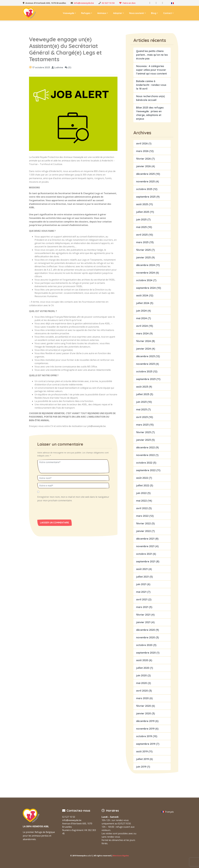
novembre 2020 (146, 637)
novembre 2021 (145, 546)
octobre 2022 (144, 463)
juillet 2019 (142, 759)
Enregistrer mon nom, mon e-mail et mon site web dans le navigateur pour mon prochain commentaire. (73, 499)
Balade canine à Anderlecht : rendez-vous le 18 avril (151, 85)
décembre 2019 (145, 721)
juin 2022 (141, 493)
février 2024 (144, 341)
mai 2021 (141, 592)
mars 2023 (142, 425)
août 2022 (142, 478)
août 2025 (142, 204)
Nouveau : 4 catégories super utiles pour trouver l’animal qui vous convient (151, 70)
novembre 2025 (145, 181)
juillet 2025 (143, 212)
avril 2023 (142, 417)
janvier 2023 (143, 440)
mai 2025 (141, 227)
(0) (68, 67)
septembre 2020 (146, 653)
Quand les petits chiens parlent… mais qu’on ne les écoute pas (152, 55)
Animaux (102, 13)
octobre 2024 (144, 280)
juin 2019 (141, 767)
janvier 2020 (144, 713)
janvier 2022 (143, 531)
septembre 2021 (146, 561)
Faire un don (129, 3)
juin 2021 (141, 584)
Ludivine (57, 67)
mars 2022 (142, 516)
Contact (168, 13)
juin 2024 (141, 311)
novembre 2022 (145, 455)
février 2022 (143, 523)
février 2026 (143, 159)
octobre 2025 (144, 189)
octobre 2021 (144, 554)
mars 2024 (142, 333)
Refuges (86, 13)
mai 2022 (141, 501)
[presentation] (56, 512)
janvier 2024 (144, 349)
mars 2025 (142, 242)
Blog (154, 13)
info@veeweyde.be (84, 3)
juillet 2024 (143, 303)
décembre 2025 (145, 174)
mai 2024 (142, 318)
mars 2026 (142, 151)
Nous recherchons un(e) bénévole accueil (150, 98)
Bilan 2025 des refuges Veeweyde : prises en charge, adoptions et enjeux (150, 113)
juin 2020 (141, 675)
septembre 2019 (146, 744)
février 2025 (143, 250)
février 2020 (144, 706)
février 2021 (143, 615)
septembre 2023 (146, 379)
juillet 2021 (142, 577)
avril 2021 (142, 599)
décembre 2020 (146, 630)
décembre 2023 (145, 356)
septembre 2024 (146, 288)
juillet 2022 (143, 485)
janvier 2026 (143, 166)
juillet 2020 (143, 668)
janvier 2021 (143, 622)
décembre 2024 (146, 265)
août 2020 (142, 660)
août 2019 (142, 751)
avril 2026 (142, 143)
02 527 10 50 (108, 3)
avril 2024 (142, 326)
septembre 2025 (146, 197)
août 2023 (142, 387)
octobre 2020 (144, 645)
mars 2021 (142, 607)
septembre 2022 (146, 470)
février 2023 (143, 432)
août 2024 (142, 295)
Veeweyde (69, 13)
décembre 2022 (145, 447)
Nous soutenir (137, 13)
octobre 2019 (144, 736)
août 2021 (142, 569)
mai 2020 (142, 683)
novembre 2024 (146, 273)
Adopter (118, 13)
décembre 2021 (145, 539)
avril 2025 (142, 235)
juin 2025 (141, 219)
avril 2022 (142, 508)
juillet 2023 (143, 394)
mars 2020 (142, 698)
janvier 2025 (143, 257)
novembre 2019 (145, 729)
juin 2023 (141, 402)
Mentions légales (121, 856)
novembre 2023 (145, 364)
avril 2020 (142, 691)
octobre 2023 (144, 371)
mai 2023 (141, 409)
